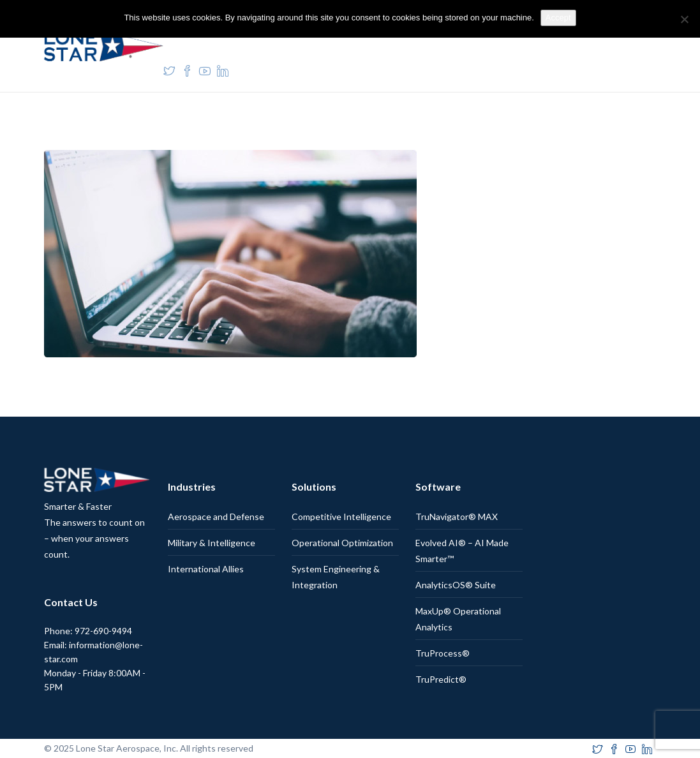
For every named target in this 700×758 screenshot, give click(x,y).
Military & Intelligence (212, 543)
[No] (684, 19)
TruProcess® (443, 653)
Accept (558, 18)
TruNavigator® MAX (457, 516)
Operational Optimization (342, 543)
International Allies (206, 569)
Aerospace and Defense (216, 516)
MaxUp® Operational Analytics (458, 619)
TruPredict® (441, 679)
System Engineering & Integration (336, 577)
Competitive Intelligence (341, 516)
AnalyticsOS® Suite (456, 585)
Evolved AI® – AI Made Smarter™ (462, 551)
